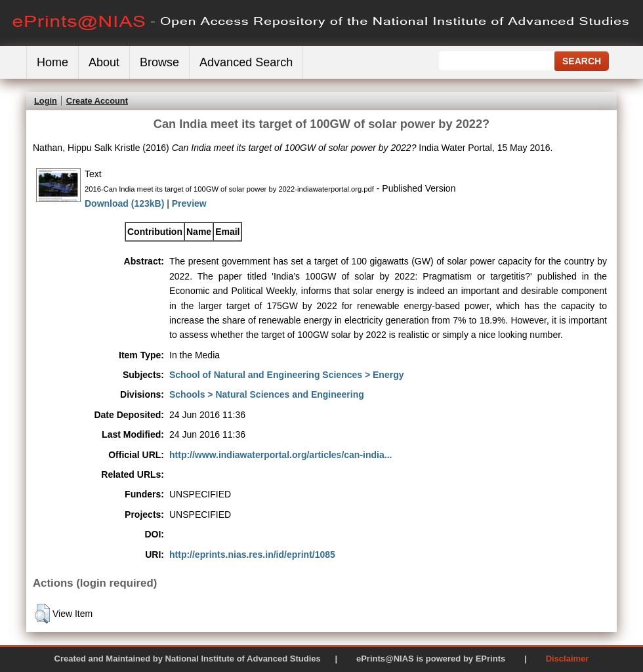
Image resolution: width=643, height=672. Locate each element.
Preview (189, 203)
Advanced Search (246, 62)
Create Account (97, 101)
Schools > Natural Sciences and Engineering (267, 394)
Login (46, 101)
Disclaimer (568, 659)
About (104, 62)
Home (52, 62)
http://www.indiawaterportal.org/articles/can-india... (280, 455)
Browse (159, 62)
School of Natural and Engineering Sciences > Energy (286, 375)
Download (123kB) (124, 203)
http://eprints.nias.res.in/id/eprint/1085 (252, 555)
